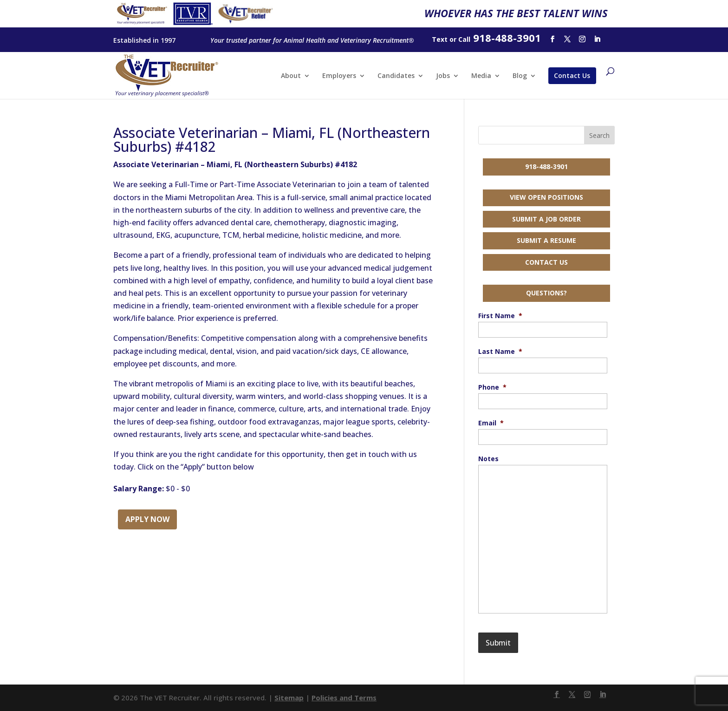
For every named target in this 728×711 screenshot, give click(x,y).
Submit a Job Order (546, 219)
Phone (492, 387)
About (291, 76)
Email (491, 423)
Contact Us (572, 75)
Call (464, 39)
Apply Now (147, 519)
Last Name (500, 352)
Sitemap (289, 698)
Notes (488, 459)
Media (481, 76)
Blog (520, 76)
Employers (339, 76)
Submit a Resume (546, 240)
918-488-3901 (546, 166)
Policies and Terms (344, 698)
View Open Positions (546, 197)
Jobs (443, 76)
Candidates (396, 76)
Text (440, 39)
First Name (500, 316)
